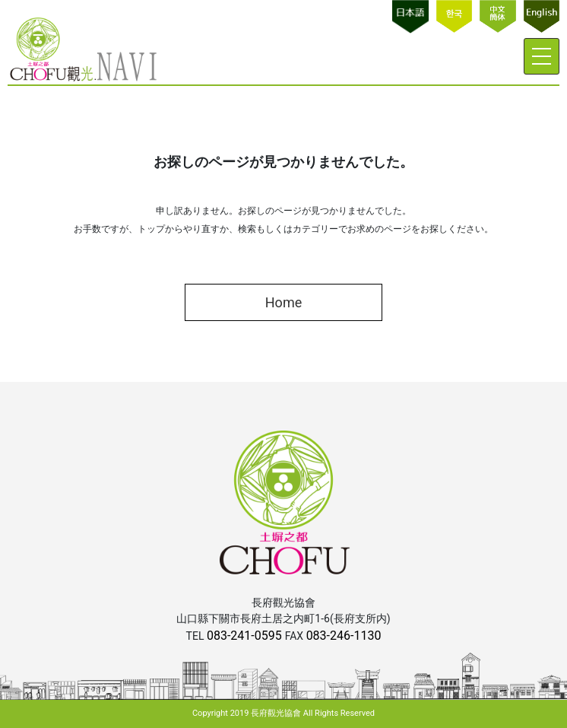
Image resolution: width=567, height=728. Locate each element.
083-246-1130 (344, 636)
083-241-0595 (246, 636)
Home (283, 302)
